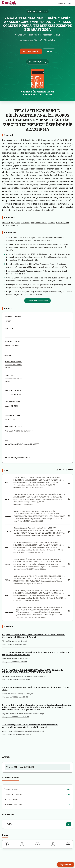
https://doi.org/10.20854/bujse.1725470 (16, 717)
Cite (49, 51)
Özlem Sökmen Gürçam (30, 40)
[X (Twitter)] (37, 844)
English (62, 3)
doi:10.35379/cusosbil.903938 (24, 504)
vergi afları (15, 222)
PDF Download (31, 51)
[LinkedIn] (53, 844)
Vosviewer (25, 222)
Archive (6, 757)
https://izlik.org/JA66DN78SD (17, 458)
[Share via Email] (68, 844)
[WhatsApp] (22, 844)
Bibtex (69, 470)
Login (70, 3)
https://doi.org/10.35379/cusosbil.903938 (22, 444)
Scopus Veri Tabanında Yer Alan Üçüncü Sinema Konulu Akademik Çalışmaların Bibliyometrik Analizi (34, 636)
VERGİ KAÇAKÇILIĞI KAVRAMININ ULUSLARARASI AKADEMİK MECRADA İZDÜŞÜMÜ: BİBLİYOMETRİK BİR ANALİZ (32, 671)
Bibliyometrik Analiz (39, 222)
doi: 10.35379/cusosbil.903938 (32, 552)
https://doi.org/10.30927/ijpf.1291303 (15, 662)
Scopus (52, 222)
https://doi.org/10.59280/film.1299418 (15, 644)
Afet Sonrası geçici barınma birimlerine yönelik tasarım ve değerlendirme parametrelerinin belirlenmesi (30, 726)
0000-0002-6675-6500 (13, 378)
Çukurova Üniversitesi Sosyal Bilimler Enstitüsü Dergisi (37, 93)
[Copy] (69, 484)
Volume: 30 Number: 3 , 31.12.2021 (20, 767)
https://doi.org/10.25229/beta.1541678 (15, 697)
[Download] (69, 824)
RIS (59, 470)
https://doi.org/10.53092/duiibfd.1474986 (16, 680)
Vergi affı (6, 222)
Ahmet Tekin (49, 40)
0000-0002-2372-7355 (13, 365)
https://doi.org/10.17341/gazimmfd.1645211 (16, 734)
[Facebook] (7, 844)
